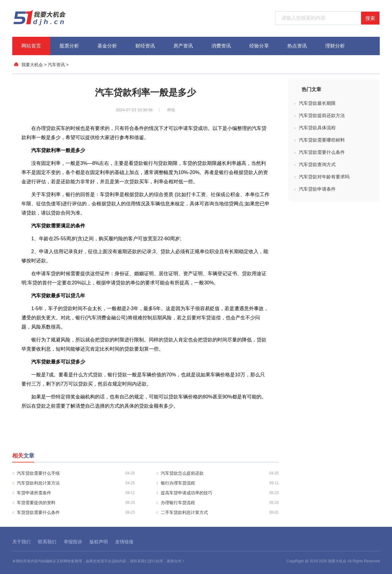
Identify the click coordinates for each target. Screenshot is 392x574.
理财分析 (335, 46)
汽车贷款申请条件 (317, 189)
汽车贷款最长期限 (317, 103)
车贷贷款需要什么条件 (76, 512)
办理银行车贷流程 (220, 503)
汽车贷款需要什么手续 (76, 473)
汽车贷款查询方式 (317, 164)
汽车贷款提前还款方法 (322, 115)
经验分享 (259, 46)
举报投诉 (73, 542)
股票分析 (69, 46)
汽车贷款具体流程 (317, 128)
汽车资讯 (56, 65)
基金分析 (107, 46)
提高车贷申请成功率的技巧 (220, 493)
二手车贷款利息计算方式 (220, 512)
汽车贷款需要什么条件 (322, 152)
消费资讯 (221, 46)
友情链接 (124, 542)
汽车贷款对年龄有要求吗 (324, 177)
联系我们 (47, 542)
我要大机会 (32, 65)
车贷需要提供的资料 (76, 503)
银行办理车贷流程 (220, 483)
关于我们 (21, 542)
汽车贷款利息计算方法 (76, 483)
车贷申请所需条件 (76, 493)
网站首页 (31, 46)
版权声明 (99, 542)
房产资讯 (183, 46)
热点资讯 (297, 46)
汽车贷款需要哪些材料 (322, 140)
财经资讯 (145, 46)
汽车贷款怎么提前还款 (220, 473)
